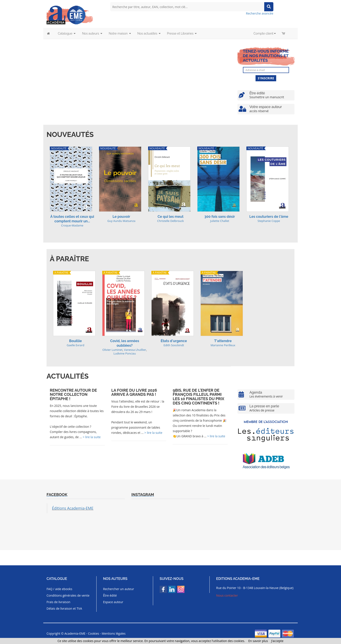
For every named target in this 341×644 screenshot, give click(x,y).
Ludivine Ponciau (125, 353)
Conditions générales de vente (68, 595)
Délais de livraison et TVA (64, 608)
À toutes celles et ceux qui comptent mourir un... (72, 219)
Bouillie (75, 341)
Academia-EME (75, 633)
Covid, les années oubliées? (125, 343)
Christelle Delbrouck (170, 221)
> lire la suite (92, 437)
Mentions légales (114, 633)
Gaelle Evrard (76, 345)
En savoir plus (258, 641)
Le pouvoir (121, 217)
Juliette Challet (220, 221)
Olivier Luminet (112, 350)
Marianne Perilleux (223, 345)
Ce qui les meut (170, 217)
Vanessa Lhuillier (135, 350)
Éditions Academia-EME (73, 508)
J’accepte (277, 641)
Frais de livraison (58, 602)
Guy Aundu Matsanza (121, 221)
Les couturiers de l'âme (269, 217)
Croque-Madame (72, 225)
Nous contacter (227, 595)
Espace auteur (113, 602)
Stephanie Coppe (269, 221)
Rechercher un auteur (119, 589)
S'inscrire (266, 78)
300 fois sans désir (220, 217)
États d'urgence (174, 341)
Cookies (94, 633)
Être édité (110, 595)
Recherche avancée (260, 13)
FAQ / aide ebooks (59, 589)
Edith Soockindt (174, 345)
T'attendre (223, 341)
